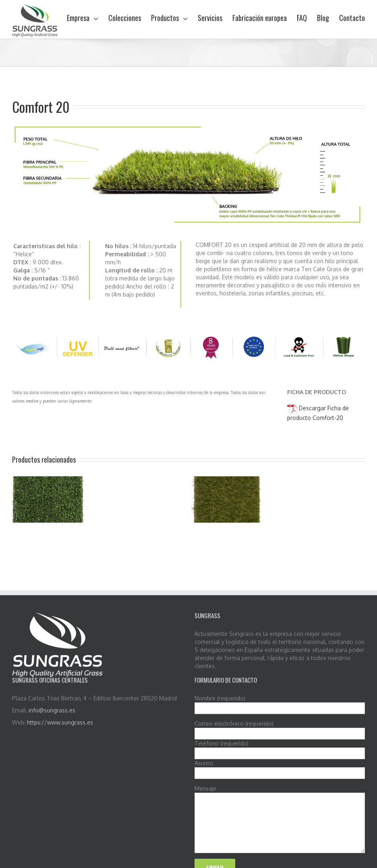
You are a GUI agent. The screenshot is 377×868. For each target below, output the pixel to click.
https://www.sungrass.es (60, 722)
